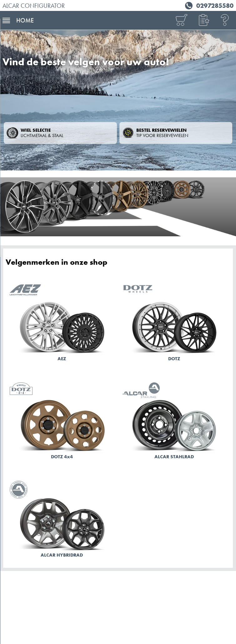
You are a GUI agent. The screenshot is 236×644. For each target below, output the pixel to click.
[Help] (225, 20)
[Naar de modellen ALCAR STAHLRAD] (174, 422)
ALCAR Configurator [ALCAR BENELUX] (34, 6)
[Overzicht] (181, 20)
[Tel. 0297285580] (208, 5)
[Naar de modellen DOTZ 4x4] (62, 422)
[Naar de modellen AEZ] (62, 324)
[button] (203, 20)
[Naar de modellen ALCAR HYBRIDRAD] (62, 520)
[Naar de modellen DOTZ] (174, 324)
